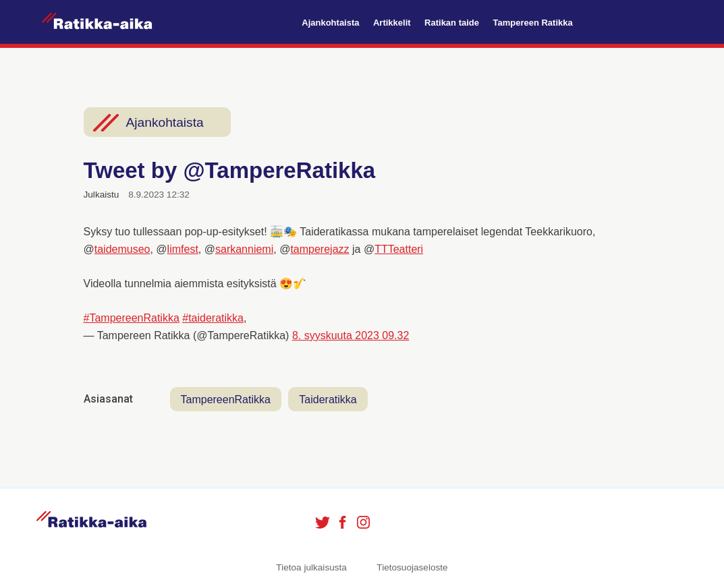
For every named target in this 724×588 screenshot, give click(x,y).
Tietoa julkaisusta (311, 567)
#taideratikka (213, 318)
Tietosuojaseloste (412, 567)
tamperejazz (319, 249)
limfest (183, 249)
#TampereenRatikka (132, 318)
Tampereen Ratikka (532, 23)
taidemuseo (122, 249)
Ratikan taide (452, 23)
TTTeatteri (399, 249)
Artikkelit (392, 23)
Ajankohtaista (330, 23)
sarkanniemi (244, 249)
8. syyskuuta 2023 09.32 (351, 335)
